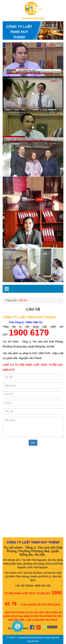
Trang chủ (11, 300)
